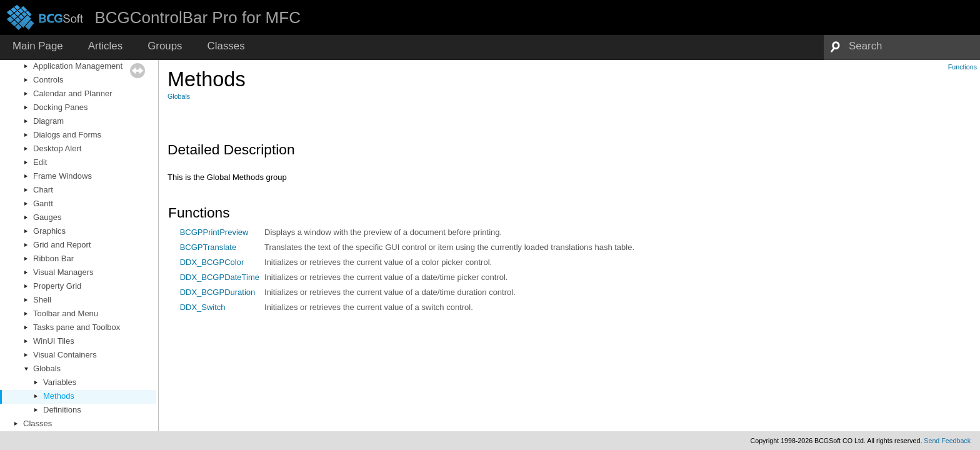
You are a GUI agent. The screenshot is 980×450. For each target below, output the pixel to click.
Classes (37, 423)
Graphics (49, 231)
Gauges (47, 217)
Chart (43, 190)
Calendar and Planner (72, 93)
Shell (42, 300)
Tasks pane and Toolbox (77, 327)
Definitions (62, 410)
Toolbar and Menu (66, 313)
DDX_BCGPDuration (218, 292)
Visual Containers (65, 355)
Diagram (48, 121)
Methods (59, 396)
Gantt (43, 203)
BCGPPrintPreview (214, 232)
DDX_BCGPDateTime (220, 277)
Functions (962, 67)
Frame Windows (62, 176)
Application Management (78, 66)
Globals (47, 368)
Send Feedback (947, 441)
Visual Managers (63, 272)
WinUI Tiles (54, 341)
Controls (48, 80)
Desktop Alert (57, 148)
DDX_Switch (203, 307)
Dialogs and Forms (67, 135)
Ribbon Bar (53, 258)
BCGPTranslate (208, 247)
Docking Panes (60, 107)
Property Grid (57, 286)
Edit (40, 162)
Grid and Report (62, 245)
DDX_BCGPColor (212, 262)
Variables (60, 382)
